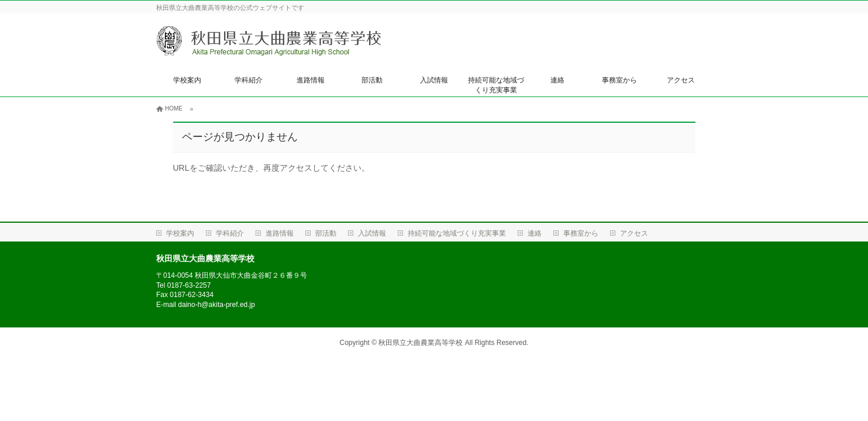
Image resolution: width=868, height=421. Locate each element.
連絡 (557, 80)
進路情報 (311, 80)
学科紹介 (249, 80)
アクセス (681, 80)
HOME (174, 108)
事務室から (619, 80)
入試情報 (434, 80)
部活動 (372, 80)
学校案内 (187, 80)
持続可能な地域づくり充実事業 (496, 85)
